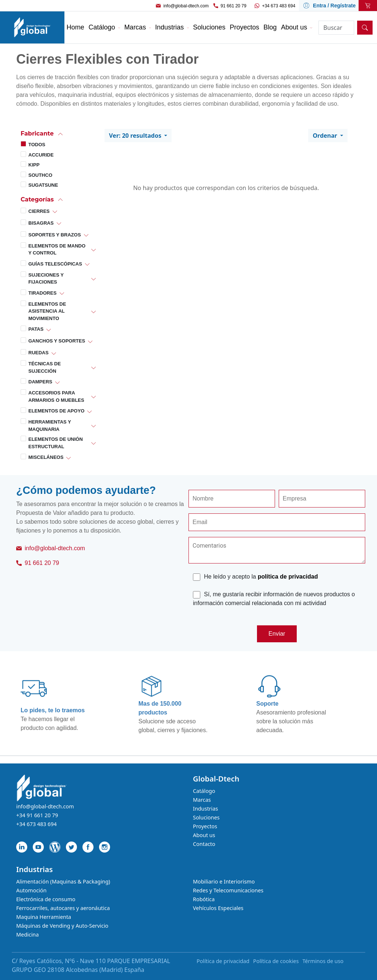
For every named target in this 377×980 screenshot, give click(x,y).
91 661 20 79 (233, 6)
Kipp (34, 165)
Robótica (204, 899)
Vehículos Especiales (218, 908)
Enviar (277, 634)
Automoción (31, 890)
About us (204, 835)
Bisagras (41, 223)
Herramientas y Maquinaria (50, 426)
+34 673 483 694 (279, 6)
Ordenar (325, 136)
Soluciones (206, 817)
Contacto (204, 844)
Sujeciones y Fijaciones (46, 279)
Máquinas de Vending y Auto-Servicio (62, 926)
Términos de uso (323, 961)
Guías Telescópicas (55, 264)
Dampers (40, 382)
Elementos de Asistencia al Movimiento (47, 311)
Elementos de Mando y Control (57, 250)
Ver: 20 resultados (136, 136)
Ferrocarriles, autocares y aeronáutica (63, 908)
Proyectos (205, 826)
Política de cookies (276, 961)
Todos (37, 145)
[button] (58, 134)
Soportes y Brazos (55, 235)
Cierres (39, 211)
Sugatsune (43, 185)
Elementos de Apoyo (56, 411)
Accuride (41, 155)
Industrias (205, 809)
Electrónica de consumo (46, 899)
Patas (36, 329)
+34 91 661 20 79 (37, 815)
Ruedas (38, 353)
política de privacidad (288, 577)
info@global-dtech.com (186, 6)
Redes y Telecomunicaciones (228, 890)
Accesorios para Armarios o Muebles (56, 396)
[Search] (336, 28)
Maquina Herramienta (44, 917)
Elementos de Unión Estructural (56, 443)
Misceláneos (46, 457)
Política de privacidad (223, 961)
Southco (40, 175)
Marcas (202, 800)
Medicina (27, 935)
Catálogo (204, 791)
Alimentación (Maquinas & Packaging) (63, 881)
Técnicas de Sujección (45, 367)
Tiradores (43, 293)
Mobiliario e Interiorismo (224, 881)
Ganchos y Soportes (57, 341)
